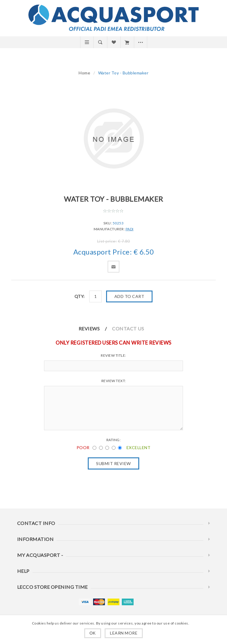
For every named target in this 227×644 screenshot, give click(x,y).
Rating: (114, 440)
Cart (127, 42)
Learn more (124, 633)
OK (93, 633)
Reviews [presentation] (89, 328)
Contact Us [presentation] (128, 328)
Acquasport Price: (103, 252)
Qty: (80, 296)
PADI (130, 229)
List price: (107, 241)
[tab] (95, 328)
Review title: (113, 355)
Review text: (114, 381)
